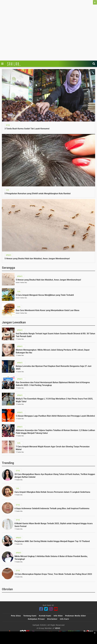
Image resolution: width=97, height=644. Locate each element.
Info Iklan (58, 616)
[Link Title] (3, 64)
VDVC (58, 628)
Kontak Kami (45, 616)
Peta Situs (16, 616)
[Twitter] (46, 609)
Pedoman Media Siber (76, 616)
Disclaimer (52, 619)
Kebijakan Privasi (36, 619)
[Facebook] (41, 609)
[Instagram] (51, 609)
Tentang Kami (30, 616)
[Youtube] (56, 609)
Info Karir (65, 619)
